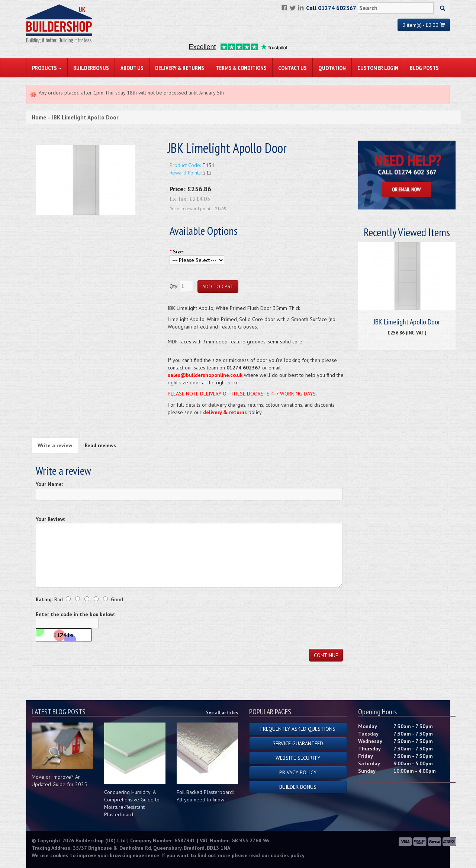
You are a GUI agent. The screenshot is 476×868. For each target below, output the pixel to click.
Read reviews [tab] (100, 445)
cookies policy (288, 855)
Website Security (298, 758)
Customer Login (378, 68)
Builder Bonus (298, 787)
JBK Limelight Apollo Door (85, 117)
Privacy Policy (298, 772)
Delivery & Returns (180, 68)
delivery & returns (225, 412)
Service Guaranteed (298, 743)
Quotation (332, 68)
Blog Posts (424, 68)
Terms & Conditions (241, 68)
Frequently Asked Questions (298, 729)
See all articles (222, 712)
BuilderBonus (91, 68)
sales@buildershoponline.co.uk (205, 375)
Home (39, 117)
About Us (132, 68)
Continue (326, 655)
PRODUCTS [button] (47, 68)
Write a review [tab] (55, 445)
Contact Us (292, 68)
